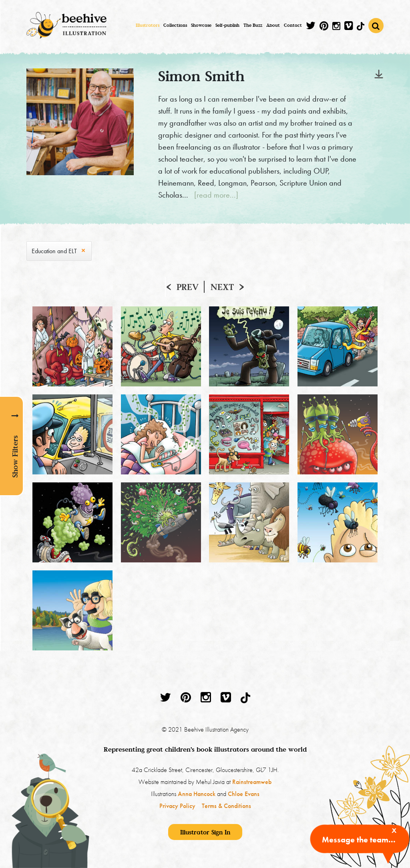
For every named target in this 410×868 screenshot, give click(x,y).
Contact (293, 25)
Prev (188, 287)
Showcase (201, 25)
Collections (175, 25)
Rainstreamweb (252, 782)
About (273, 25)
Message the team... (359, 840)
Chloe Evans (244, 794)
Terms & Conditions (226, 806)
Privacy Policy (177, 806)
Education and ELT (54, 251)
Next (222, 287)
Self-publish (227, 25)
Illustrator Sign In (205, 832)
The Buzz (253, 25)
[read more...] (216, 195)
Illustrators (148, 25)
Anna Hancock (197, 794)
